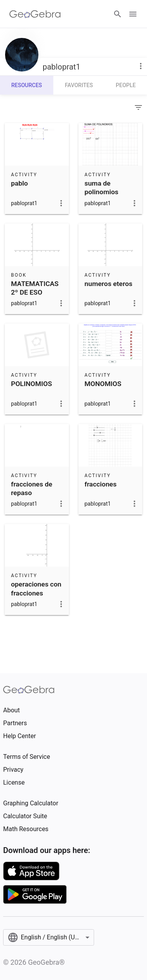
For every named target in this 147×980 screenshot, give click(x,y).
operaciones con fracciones (36, 588)
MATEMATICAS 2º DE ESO (35, 288)
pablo (19, 183)
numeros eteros (109, 284)
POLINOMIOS (31, 384)
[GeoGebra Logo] (35, 14)
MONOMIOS (103, 384)
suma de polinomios (102, 188)
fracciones (101, 484)
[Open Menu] (133, 14)
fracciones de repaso (32, 488)
